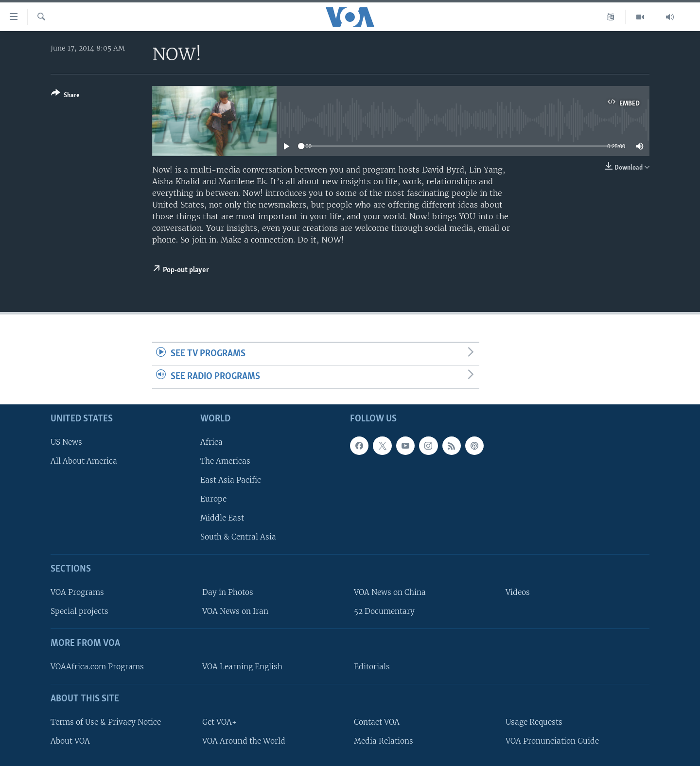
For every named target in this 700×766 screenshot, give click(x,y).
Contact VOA (377, 722)
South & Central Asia (238, 537)
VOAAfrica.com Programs (97, 667)
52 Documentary (384, 611)
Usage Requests (534, 722)
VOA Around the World (244, 740)
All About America (84, 461)
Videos (518, 592)
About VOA (70, 740)
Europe (213, 499)
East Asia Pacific (231, 480)
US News (66, 442)
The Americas (225, 461)
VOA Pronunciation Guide (552, 740)
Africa (211, 442)
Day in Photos (228, 592)
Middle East (222, 518)
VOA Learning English (242, 667)
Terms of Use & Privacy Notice (106, 722)
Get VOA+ (219, 722)
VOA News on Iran (235, 611)
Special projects (79, 611)
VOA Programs (77, 592)
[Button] (65, 96)
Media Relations (384, 740)
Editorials (372, 667)
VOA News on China (390, 592)
